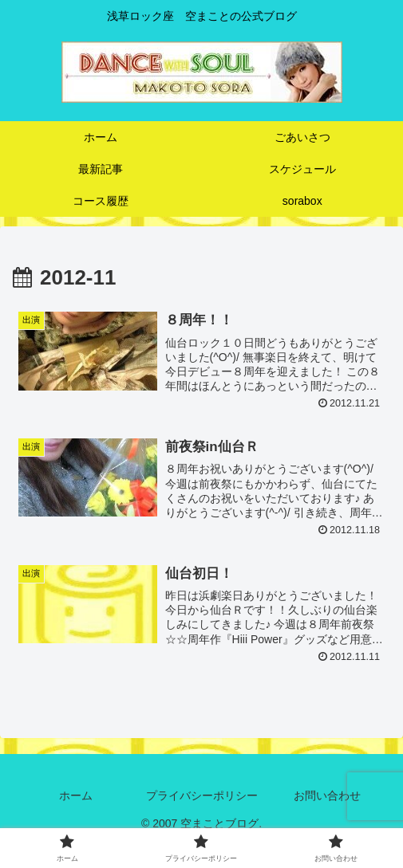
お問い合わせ (327, 795)
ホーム (76, 795)
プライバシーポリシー (202, 795)
